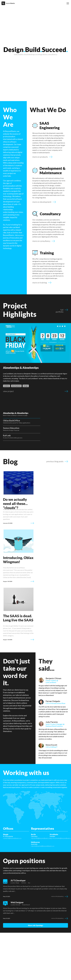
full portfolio (60, 310)
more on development (42, 202)
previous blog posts (55, 446)
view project (8, 392)
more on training (40, 283)
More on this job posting (57, 885)
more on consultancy (41, 241)
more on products (40, 157)
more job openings (36, 914)
